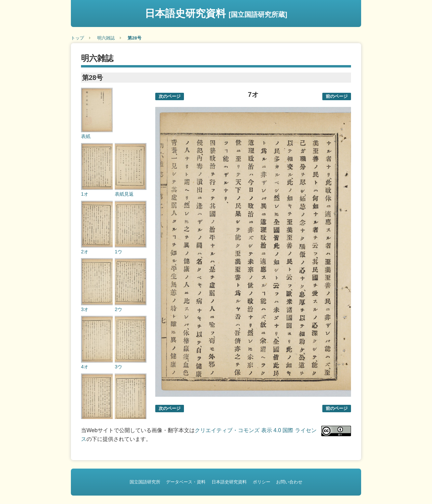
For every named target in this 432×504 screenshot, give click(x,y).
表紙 (86, 136)
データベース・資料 (186, 482)
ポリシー (262, 482)
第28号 (134, 38)
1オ (85, 194)
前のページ (337, 96)
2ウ (118, 309)
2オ (85, 252)
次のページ (170, 96)
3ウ (118, 367)
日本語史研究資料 (216, 13)
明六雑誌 (106, 38)
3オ (85, 309)
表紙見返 (124, 194)
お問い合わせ (289, 482)
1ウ (118, 252)
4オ (85, 367)
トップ (77, 38)
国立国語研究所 (145, 482)
